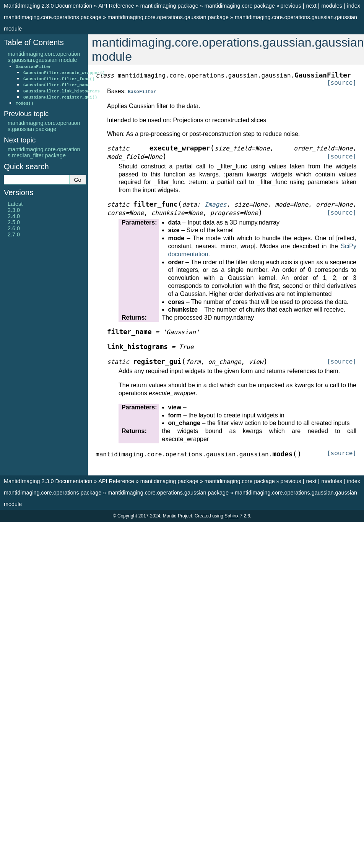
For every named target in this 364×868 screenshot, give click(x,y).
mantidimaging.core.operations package (53, 17)
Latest (15, 204)
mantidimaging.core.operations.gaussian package (168, 17)
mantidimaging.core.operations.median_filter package (44, 152)
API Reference (116, 6)
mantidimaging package (169, 6)
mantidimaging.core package (240, 6)
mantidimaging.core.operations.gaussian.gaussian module (44, 57)
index (354, 6)
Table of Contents (34, 42)
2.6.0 (14, 228)
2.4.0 (14, 216)
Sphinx (232, 516)
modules (331, 6)
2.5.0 (14, 222)
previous (291, 6)
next (311, 6)
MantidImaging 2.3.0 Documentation (48, 6)
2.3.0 (14, 210)
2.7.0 (14, 234)
